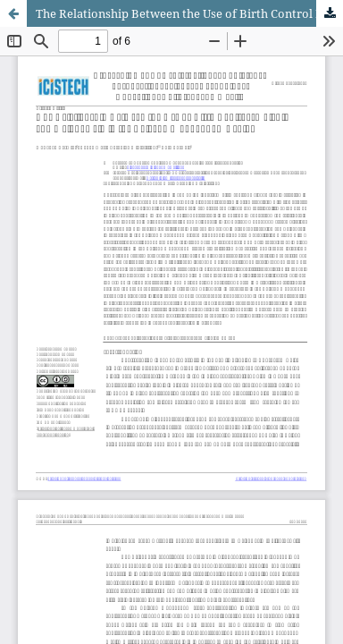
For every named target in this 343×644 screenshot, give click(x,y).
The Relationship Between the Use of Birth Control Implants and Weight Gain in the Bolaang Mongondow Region (189, 13)
